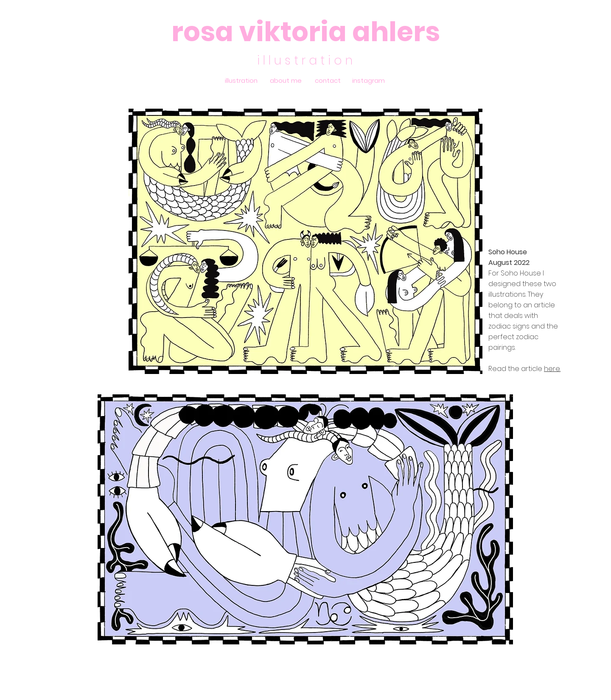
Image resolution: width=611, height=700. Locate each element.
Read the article (516, 369)
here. (552, 369)
